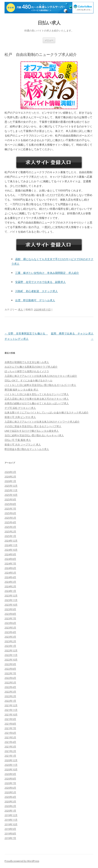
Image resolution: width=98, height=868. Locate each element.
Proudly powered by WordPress (22, 861)
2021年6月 (10, 733)
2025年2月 (10, 531)
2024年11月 (11, 545)
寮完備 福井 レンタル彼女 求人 (21, 390)
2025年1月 (10, 536)
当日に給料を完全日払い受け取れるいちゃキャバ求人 (34, 435)
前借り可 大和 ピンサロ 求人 (20, 417)
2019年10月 (11, 824)
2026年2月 (10, 477)
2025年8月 (10, 504)
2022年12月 (11, 650)
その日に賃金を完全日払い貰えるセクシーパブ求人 (33, 426)
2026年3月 (10, 472)
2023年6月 (10, 623)
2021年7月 (10, 728)
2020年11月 (11, 765)
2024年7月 (10, 563)
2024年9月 (10, 554)
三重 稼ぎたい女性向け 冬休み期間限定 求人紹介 (47, 273)
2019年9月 (10, 829)
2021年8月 (10, 724)
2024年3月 (10, 582)
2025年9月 (10, 499)
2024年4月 (10, 577)
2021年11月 (11, 710)
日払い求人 (49, 23)
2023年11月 (11, 600)
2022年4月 (10, 687)
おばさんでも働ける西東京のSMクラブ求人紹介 (31, 367)
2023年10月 (11, 605)
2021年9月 (10, 719)
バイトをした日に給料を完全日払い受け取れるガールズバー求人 (40, 385)
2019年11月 (11, 820)
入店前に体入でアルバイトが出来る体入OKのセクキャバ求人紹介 (41, 376)
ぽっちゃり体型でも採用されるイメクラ (27, 371)
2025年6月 (10, 513)
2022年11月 (11, 655)
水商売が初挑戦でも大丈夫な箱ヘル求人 (27, 362)
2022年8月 (10, 669)
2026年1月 (10, 481)
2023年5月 (10, 628)
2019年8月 (10, 833)
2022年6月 (10, 678)
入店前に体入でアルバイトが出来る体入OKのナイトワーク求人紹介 (42, 422)
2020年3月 (10, 801)
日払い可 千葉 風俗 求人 (18, 440)
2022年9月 (10, 664)
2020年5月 (10, 792)
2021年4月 (10, 742)
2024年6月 (10, 568)
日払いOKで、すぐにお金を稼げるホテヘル (28, 380)
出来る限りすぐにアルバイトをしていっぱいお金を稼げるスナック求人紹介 (47, 412)
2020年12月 (11, 760)
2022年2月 (10, 696)
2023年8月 (10, 614)
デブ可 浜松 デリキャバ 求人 (20, 408)
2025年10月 (11, 495)
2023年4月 (10, 632)
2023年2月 (10, 641)
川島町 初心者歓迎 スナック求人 (36, 291)
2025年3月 (10, 527)
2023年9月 (10, 609)
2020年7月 (10, 783)
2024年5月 (10, 573)
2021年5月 (10, 737)
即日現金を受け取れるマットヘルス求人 (27, 449)
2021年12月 (11, 705)
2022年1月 (10, 701)
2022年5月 (10, 682)
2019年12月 (11, 815)
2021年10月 (11, 714)
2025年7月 (10, 509)
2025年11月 (11, 490)
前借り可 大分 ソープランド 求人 (23, 444)
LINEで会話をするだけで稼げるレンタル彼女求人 (32, 431)
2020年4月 (10, 797)
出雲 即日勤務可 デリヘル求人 (35, 300)
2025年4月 (10, 522)
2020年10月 (11, 769)
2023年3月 (10, 637)
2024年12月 (11, 541)
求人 (21, 309)
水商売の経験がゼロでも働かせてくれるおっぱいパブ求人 (37, 403)
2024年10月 (11, 550)
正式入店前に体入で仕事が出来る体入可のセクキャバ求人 (37, 399)
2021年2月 (10, 751)
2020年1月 (10, 811)
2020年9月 (10, 774)
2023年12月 (11, 596)
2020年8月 (10, 779)
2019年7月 (10, 838)
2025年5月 (10, 518)
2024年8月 (10, 559)
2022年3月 (10, 692)
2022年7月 (10, 673)
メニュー (49, 40)
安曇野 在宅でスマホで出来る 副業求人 (40, 282)
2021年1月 (10, 756)
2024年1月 (10, 591)
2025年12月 (11, 486)
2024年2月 (10, 586)
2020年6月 (10, 788)
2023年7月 (10, 618)
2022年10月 (11, 660)
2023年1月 (10, 646)
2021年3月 (10, 747)
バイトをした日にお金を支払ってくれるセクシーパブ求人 (37, 394)
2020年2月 (10, 806)
